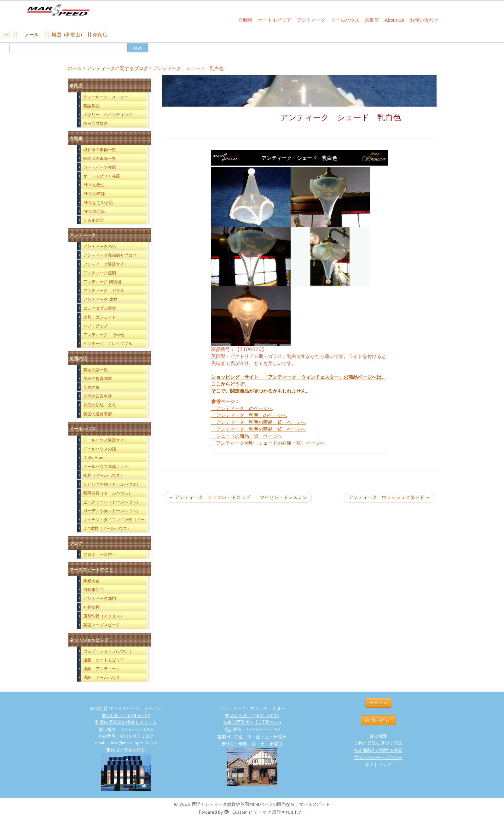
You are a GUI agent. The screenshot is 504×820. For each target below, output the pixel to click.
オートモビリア (275, 20)
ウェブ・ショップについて (108, 651)
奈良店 (372, 20)
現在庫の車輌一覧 (100, 149)
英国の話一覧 (96, 370)
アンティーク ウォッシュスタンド (389, 497)
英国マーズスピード (102, 625)
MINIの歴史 (94, 185)
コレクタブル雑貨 (100, 308)
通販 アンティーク (102, 669)
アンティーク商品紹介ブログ (110, 255)
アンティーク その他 (104, 335)
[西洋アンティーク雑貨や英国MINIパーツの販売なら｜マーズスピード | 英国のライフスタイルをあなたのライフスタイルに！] (58, 12)
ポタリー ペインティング (108, 114)
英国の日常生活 (98, 396)
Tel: (7, 35)
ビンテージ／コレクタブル (108, 343)
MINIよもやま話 (98, 202)
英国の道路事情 (98, 414)
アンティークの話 (100, 246)
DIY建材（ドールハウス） (107, 528)
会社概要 (378, 736)
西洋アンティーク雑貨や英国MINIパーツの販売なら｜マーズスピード (261, 804)
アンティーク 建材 (100, 299)
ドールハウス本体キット (106, 466)
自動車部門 (93, 589)
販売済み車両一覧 (100, 158)
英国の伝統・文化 (100, 405)
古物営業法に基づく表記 (378, 743)
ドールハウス (345, 20)
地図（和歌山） (68, 35)
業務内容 (91, 581)
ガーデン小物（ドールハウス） (112, 511)
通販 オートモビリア (104, 660)
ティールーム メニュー (106, 97)
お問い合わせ (424, 20)
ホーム (75, 68)
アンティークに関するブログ (117, 68)
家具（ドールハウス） (104, 475)
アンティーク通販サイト (106, 264)
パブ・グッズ (96, 326)
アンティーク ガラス (104, 290)
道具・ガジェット (100, 317)
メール (31, 35)
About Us (394, 20)
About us (378, 703)
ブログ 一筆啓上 (100, 554)
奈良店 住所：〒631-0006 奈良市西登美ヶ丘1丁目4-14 (252, 719)
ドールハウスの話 (100, 449)
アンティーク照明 (100, 273)
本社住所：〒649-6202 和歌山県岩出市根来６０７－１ (126, 719)
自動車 (245, 20)
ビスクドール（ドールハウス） (112, 502)
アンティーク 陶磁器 (102, 282)
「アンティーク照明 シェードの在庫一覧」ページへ (268, 443)
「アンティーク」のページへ (242, 408)
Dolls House (95, 458)
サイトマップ (378, 765)
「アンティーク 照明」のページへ (249, 415)
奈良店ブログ (96, 123)
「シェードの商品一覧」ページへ (247, 436)
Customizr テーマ (249, 812)
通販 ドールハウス (102, 677)
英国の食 (91, 387)
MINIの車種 (94, 194)
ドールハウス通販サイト (106, 440)
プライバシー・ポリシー (378, 758)
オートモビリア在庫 (102, 176)
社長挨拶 (91, 607)
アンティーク (311, 20)
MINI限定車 (94, 211)
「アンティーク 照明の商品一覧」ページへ (258, 422)
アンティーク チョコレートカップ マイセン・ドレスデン (238, 497)
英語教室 (91, 106)
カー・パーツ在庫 (100, 167)
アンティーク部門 (100, 598)
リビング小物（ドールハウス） (112, 484)
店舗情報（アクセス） (104, 616)
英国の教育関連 (98, 378)
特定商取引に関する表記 (378, 750)
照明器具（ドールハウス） (108, 493)
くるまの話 (93, 220)
